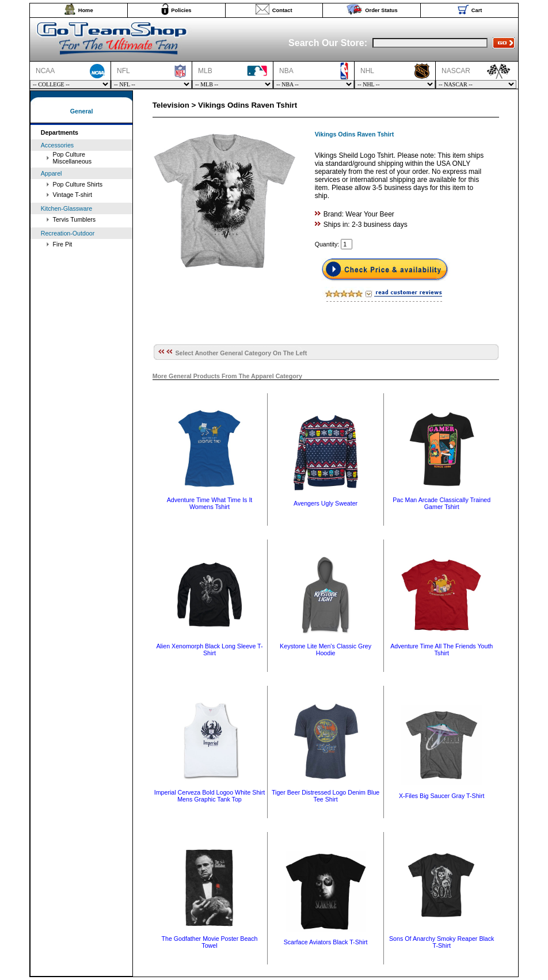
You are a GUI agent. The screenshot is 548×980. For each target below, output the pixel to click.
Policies (181, 10)
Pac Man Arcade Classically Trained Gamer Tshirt (442, 503)
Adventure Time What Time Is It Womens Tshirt (210, 503)
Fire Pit (63, 244)
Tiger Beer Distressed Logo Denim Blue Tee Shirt (326, 796)
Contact (282, 10)
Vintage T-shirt (73, 195)
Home (86, 10)
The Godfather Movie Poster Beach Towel (209, 942)
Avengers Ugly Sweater (326, 503)
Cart (477, 10)
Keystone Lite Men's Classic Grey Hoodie (326, 649)
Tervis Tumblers (75, 219)
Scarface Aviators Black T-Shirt (326, 942)
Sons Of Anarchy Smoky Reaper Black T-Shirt (442, 942)
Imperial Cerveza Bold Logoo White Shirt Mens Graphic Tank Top (210, 796)
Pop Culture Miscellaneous (73, 158)
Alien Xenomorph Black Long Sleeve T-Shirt (209, 649)
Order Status (381, 10)
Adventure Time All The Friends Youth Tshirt (442, 649)
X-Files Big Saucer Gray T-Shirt (442, 796)
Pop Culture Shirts (78, 184)
